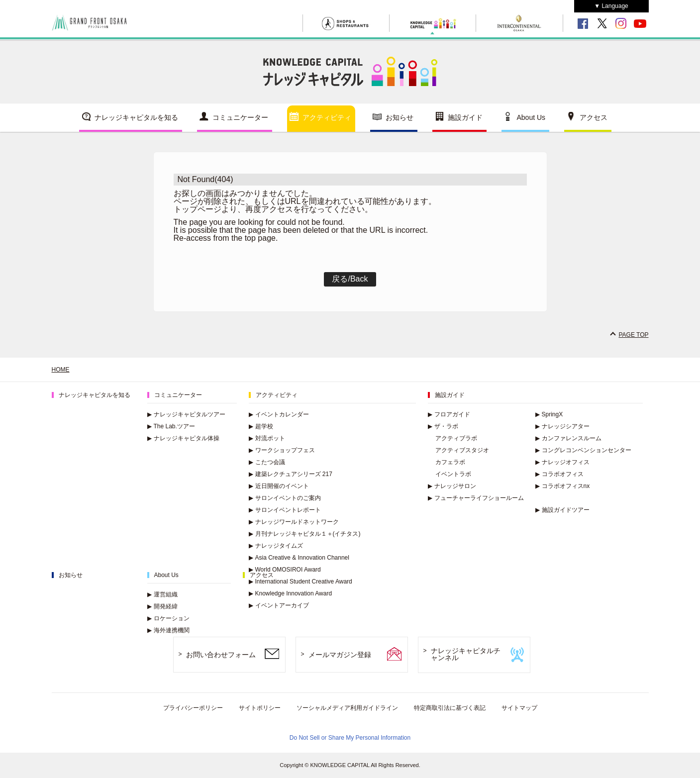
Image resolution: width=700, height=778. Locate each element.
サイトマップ (519, 708)
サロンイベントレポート (285, 510)
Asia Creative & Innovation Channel (299, 558)
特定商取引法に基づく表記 (450, 708)
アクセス (594, 117)
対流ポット (267, 438)
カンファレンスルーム (568, 438)
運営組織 (162, 594)
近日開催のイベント (279, 486)
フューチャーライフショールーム (476, 498)
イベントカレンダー (279, 414)
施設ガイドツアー (562, 510)
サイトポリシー (260, 708)
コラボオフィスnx (563, 486)
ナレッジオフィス (562, 462)
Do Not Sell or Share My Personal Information (350, 738)
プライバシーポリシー (193, 708)
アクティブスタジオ (462, 450)
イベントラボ (453, 474)
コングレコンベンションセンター (583, 450)
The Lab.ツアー (171, 426)
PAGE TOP (633, 335)
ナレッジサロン (452, 486)
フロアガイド (449, 414)
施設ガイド (465, 117)
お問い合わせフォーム (221, 655)
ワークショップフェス (282, 450)
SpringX (549, 414)
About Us (531, 117)
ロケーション (168, 618)
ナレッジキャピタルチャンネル (466, 654)
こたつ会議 (267, 462)
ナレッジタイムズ (276, 546)
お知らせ (400, 117)
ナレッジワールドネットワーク (294, 522)
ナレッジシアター (562, 426)
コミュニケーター (240, 117)
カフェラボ (450, 462)
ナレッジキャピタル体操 (183, 438)
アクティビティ (327, 117)
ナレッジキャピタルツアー (186, 414)
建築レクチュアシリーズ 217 (291, 474)
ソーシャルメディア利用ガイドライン (347, 708)
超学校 (261, 426)
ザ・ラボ (443, 426)
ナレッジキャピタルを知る (136, 117)
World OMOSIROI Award (285, 570)
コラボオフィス (559, 474)
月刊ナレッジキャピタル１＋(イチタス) (305, 534)
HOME (61, 370)
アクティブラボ (456, 438)
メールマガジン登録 (340, 655)
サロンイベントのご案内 (285, 498)
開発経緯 (162, 606)
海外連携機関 (168, 630)
